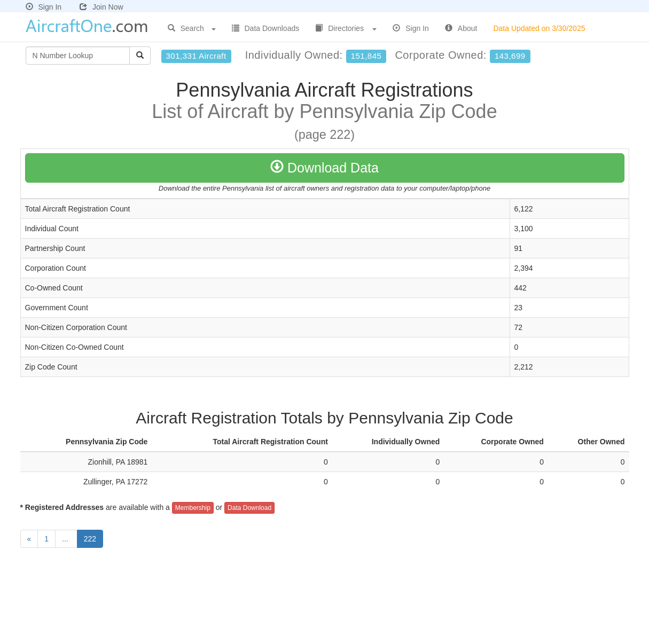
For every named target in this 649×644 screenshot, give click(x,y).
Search (192, 28)
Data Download (249, 508)
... (66, 539)
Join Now (101, 7)
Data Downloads (266, 28)
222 (90, 539)
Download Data (325, 168)
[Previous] (29, 539)
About (461, 28)
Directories (346, 28)
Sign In (44, 7)
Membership (193, 508)
